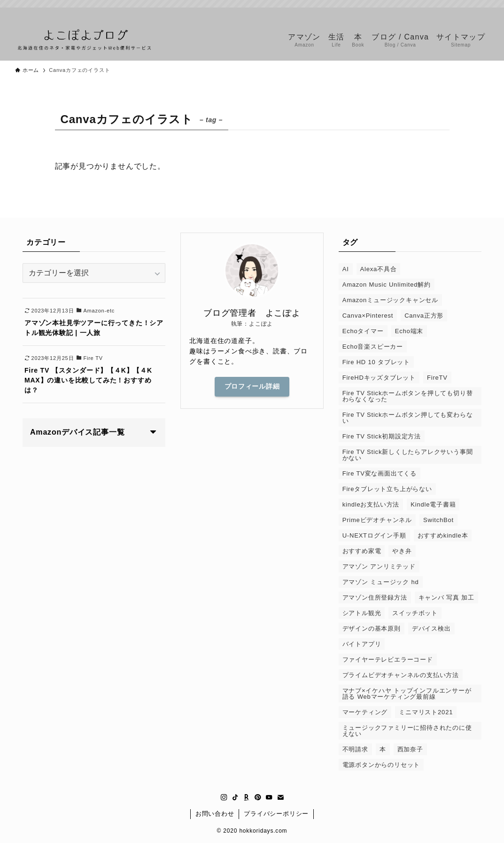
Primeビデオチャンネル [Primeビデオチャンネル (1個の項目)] (377, 520)
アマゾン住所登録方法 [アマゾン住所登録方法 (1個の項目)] (375, 597)
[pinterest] (458, 13)
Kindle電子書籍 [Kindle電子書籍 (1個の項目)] (433, 504)
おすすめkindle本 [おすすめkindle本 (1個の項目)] (443, 535)
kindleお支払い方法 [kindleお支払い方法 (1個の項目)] (371, 504)
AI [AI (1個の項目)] (346, 269)
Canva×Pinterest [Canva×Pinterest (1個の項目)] (368, 316)
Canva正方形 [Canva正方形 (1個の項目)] (424, 316)
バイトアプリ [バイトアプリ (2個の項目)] (362, 644)
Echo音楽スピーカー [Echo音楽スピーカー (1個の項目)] (373, 347)
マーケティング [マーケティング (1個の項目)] (365, 712)
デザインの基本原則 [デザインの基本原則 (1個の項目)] (372, 628)
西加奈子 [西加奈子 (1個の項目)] (410, 749)
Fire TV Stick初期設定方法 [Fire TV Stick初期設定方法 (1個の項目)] (382, 436)
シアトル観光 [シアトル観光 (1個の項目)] (362, 613)
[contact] (483, 13)
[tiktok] (434, 13)
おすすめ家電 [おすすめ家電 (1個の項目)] (362, 551)
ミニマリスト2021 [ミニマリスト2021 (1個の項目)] (426, 712)
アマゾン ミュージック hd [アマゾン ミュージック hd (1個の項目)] (381, 582)
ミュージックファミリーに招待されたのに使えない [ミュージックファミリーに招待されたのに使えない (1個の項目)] (407, 731)
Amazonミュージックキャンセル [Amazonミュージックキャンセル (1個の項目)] (390, 300)
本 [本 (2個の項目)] (383, 749)
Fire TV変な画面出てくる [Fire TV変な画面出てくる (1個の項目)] (380, 473)
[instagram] (422, 13)
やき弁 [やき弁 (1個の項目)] (402, 551)
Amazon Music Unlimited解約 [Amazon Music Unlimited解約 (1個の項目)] (387, 285)
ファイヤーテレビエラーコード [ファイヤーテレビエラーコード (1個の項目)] (388, 660)
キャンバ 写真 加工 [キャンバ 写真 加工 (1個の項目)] (446, 597)
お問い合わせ (215, 814)
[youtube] (471, 13)
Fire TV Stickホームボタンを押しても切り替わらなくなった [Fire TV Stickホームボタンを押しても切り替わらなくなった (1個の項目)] (408, 396)
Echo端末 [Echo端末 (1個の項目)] (409, 331)
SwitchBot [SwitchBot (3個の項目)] (438, 520)
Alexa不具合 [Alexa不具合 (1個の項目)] (379, 269)
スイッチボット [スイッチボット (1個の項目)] (415, 613)
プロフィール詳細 (252, 386)
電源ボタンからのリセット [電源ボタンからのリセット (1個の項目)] (381, 765)
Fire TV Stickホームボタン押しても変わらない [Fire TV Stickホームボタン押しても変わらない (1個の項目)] (408, 418)
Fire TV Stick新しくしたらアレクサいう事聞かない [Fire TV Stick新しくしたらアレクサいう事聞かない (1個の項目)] (408, 455)
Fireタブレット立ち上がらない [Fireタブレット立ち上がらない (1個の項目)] (387, 489)
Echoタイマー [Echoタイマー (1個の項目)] (363, 331)
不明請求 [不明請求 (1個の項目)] (355, 749)
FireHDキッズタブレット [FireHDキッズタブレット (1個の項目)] (379, 378)
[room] (446, 13)
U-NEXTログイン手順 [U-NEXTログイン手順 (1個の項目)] (374, 535)
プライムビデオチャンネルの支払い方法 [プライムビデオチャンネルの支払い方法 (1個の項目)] (401, 675)
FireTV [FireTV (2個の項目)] (437, 378)
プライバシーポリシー (276, 814)
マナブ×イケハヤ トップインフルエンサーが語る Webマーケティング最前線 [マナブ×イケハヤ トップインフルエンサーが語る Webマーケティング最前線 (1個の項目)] (407, 694)
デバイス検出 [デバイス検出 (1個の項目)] (431, 628)
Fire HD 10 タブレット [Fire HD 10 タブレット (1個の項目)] (376, 362)
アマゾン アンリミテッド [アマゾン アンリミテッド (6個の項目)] (379, 566)
